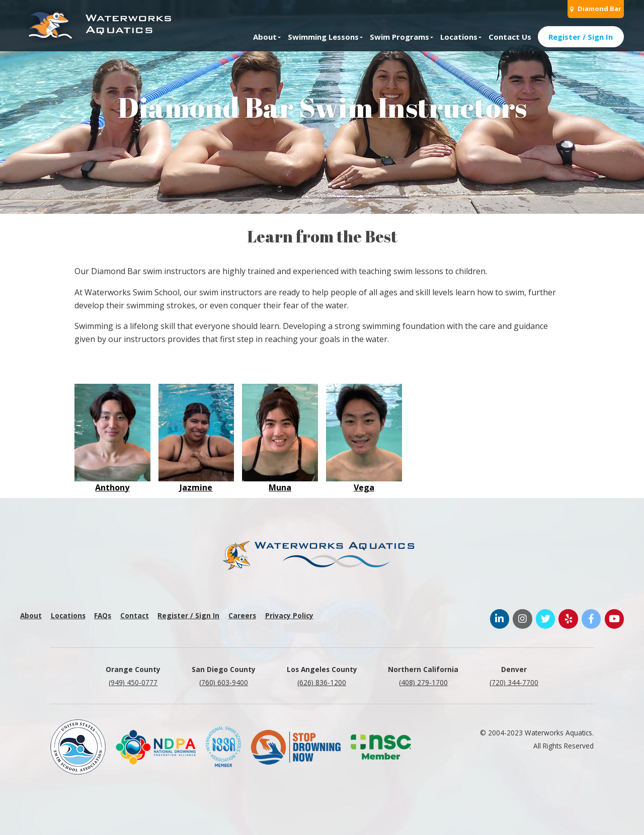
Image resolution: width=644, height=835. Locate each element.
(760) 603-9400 (224, 682)
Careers (242, 615)
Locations (459, 37)
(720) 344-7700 (514, 682)
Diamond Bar (596, 9)
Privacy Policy (289, 615)
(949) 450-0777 (133, 682)
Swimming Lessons (323, 37)
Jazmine (196, 487)
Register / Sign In (581, 37)
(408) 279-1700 (423, 682)
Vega (364, 487)
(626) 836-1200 (322, 682)
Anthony (112, 487)
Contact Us (510, 37)
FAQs (103, 615)
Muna (280, 487)
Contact (135, 615)
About (265, 37)
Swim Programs (399, 37)
